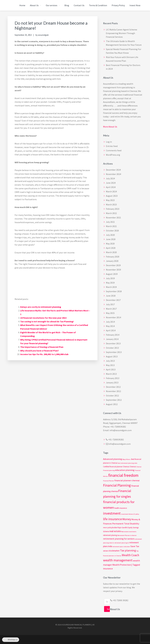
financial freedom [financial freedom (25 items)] (123, 475)
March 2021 (111, 226)
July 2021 (110, 222)
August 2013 (112, 356)
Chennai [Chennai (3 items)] (133, 467)
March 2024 (111, 191)
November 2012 (113, 391)
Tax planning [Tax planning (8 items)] (128, 550)
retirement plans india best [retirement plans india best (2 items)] (121, 547)
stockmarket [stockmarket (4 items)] (114, 551)
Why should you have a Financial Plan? (40, 351)
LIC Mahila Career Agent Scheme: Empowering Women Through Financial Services (122, 33)
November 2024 (113, 174)
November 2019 (113, 270)
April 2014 (111, 330)
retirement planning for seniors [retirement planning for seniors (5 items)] (119, 539)
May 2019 (110, 283)
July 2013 (110, 361)
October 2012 (112, 396)
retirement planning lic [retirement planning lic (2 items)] (122, 543)
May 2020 (110, 244)
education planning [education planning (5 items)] (125, 470)
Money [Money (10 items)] (127, 519)
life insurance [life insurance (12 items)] (113, 519)
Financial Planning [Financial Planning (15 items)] (117, 485)
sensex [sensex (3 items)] (106, 551)
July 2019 (110, 278)
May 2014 (110, 326)
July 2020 (110, 235)
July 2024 (110, 178)
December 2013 (113, 343)
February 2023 (113, 209)
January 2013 (112, 383)
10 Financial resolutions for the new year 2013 (43, 318)
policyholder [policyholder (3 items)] (112, 528)
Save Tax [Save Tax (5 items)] (135, 546)
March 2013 (111, 374)
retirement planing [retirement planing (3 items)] (110, 535)
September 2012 (114, 400)
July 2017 (110, 304)
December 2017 (113, 300)
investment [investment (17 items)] (112, 513)
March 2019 (111, 287)
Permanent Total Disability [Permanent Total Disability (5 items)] (126, 524)
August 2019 (112, 274)
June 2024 (111, 183)
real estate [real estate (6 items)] (115, 531)
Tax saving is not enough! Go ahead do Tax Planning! (47, 321)
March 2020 (111, 252)
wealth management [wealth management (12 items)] (118, 560)
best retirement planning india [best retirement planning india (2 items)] (128, 463)
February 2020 (113, 257)
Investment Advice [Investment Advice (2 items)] (127, 514)
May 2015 (110, 313)
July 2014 (110, 322)
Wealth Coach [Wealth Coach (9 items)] (130, 555)
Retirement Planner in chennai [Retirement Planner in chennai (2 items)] (127, 535)
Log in (109, 142)
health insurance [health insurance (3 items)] (121, 508)
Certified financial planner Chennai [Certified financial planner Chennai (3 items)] (116, 467)
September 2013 (114, 352)
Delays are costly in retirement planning (41, 307)
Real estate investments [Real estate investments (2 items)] (129, 532)
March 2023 (111, 204)
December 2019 (113, 265)
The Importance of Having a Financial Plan (42, 347)
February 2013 (113, 378)
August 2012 (112, 404)
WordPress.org (113, 155)
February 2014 (113, 335)
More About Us (110, 127)
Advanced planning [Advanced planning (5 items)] (113, 459)
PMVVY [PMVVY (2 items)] (105, 528)
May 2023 (110, 200)
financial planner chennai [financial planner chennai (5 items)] (127, 480)
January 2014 (112, 339)
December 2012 (113, 387)
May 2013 (110, 365)
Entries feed (112, 146)
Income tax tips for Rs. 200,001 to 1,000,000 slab (44, 354)
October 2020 (112, 231)
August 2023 (112, 196)
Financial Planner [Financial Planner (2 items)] (108, 481)
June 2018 (111, 296)
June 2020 (111, 239)
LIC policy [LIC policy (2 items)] (136, 514)
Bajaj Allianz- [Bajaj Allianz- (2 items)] (127, 459)
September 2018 (114, 291)
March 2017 (111, 309)
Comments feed (114, 150)
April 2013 (111, 369)
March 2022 (111, 213)
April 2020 (111, 248)
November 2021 (113, 218)
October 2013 (112, 348)
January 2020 (112, 261)
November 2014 (113, 317)
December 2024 (113, 170)
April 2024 (111, 187)
